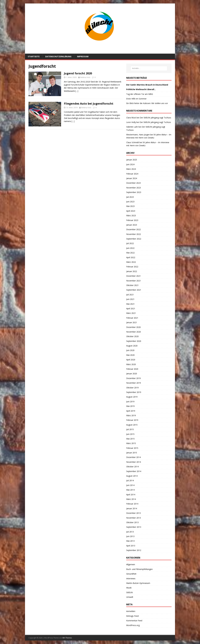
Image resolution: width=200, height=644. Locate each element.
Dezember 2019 (133, 378)
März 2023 (131, 215)
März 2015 (131, 443)
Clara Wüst (131, 118)
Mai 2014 (130, 490)
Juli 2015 (130, 429)
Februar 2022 (132, 267)
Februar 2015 (132, 448)
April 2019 (131, 411)
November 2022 (134, 234)
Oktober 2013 (132, 522)
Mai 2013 (130, 541)
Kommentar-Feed (134, 621)
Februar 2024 (132, 174)
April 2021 (131, 308)
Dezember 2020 (133, 327)
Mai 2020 (130, 355)
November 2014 (134, 462)
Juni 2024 (130, 164)
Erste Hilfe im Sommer (136, 99)
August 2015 (132, 425)
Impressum (83, 56)
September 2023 (134, 192)
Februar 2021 (132, 318)
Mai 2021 (130, 304)
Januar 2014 (132, 508)
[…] (77, 91)
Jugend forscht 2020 (78, 73)
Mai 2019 (130, 406)
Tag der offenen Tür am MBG (140, 94)
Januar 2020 (132, 374)
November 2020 (134, 332)
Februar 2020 (132, 369)
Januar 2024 (132, 178)
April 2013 (131, 546)
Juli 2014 (130, 480)
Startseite (34, 56)
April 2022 (131, 257)
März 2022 (131, 262)
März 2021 (131, 313)
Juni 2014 (130, 485)
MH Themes (67, 638)
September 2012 (134, 550)
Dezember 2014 (133, 457)
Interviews (131, 578)
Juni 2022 (130, 248)
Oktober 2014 (132, 467)
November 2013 (134, 518)
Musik (129, 588)
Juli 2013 (130, 532)
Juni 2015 (130, 434)
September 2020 (134, 341)
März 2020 (131, 364)
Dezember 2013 (133, 513)
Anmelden (131, 611)
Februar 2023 (132, 220)
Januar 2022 (132, 271)
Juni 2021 (130, 299)
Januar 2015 (132, 453)
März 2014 (131, 499)
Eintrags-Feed (132, 616)
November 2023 (134, 188)
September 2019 (134, 392)
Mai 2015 (130, 439)
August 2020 (132, 346)
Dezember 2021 (133, 276)
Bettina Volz (85, 77)
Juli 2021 (130, 295)
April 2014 (131, 495)
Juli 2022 (130, 243)
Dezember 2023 (133, 183)
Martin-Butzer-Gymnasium (138, 583)
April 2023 (131, 211)
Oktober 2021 (132, 285)
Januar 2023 (132, 225)
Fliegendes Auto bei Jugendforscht (89, 104)
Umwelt (130, 597)
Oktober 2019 (132, 388)
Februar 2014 (132, 504)
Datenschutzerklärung (58, 56)
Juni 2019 (130, 402)
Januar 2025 (132, 160)
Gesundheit (131, 574)
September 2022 (134, 239)
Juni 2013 (130, 536)
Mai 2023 (130, 206)
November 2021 (134, 281)
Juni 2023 (130, 202)
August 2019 (132, 397)
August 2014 (132, 476)
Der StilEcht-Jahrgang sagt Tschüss (155, 118)
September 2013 (134, 527)
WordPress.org (133, 625)
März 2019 (131, 415)
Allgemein (131, 564)
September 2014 (134, 471)
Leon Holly (131, 122)
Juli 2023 (130, 197)
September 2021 (134, 290)
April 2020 (131, 360)
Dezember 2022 (133, 229)
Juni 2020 (130, 350)
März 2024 (131, 169)
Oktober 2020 (132, 336)
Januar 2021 (132, 322)
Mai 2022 (130, 253)
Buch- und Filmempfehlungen (139, 569)
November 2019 (134, 383)
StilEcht (130, 592)
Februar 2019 (132, 420)
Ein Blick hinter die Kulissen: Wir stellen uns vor (147, 103)
